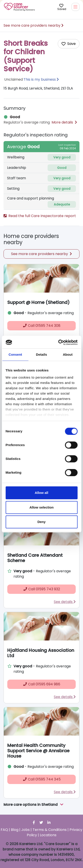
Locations (48, 835)
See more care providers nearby (34, 25)
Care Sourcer (19, 7)
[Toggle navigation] (75, 7)
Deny (41, 522)
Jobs (25, 830)
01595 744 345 (42, 779)
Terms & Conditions (50, 830)
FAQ (4, 830)
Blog (15, 830)
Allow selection (41, 507)
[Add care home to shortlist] (69, 44)
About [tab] (68, 354)
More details (64, 122)
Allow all (41, 493)
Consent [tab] (15, 354)
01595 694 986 (41, 684)
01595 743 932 (41, 589)
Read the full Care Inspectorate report (40, 216)
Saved (62, 7)
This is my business (40, 79)
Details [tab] (42, 354)
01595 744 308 (41, 326)
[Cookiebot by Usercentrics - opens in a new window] (59, 342)
